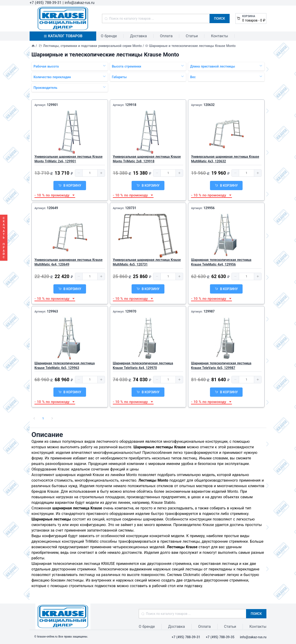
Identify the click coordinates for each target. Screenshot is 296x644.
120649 (52, 208)
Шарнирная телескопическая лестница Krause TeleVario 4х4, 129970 (143, 365)
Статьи (192, 36)
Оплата (166, 36)
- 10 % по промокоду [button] (55, 195)
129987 (209, 311)
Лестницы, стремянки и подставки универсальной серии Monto (92, 46)
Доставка (139, 36)
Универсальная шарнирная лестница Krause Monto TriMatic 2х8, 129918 (147, 159)
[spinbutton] (90, 173)
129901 (52, 105)
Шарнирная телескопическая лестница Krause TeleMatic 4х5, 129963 (65, 365)
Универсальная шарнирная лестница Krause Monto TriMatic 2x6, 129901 (68, 159)
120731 (131, 208)
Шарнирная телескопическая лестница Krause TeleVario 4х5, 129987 (221, 365)
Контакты (219, 36)
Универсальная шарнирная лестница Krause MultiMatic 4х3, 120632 (225, 159)
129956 (209, 208)
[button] (79, 173)
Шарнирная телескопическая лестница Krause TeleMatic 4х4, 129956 (221, 262)
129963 (52, 311)
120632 (209, 105)
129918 (131, 105)
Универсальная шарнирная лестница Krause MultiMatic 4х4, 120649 (68, 262)
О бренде (109, 36)
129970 (131, 311)
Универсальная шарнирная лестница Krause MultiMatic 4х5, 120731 (147, 262)
